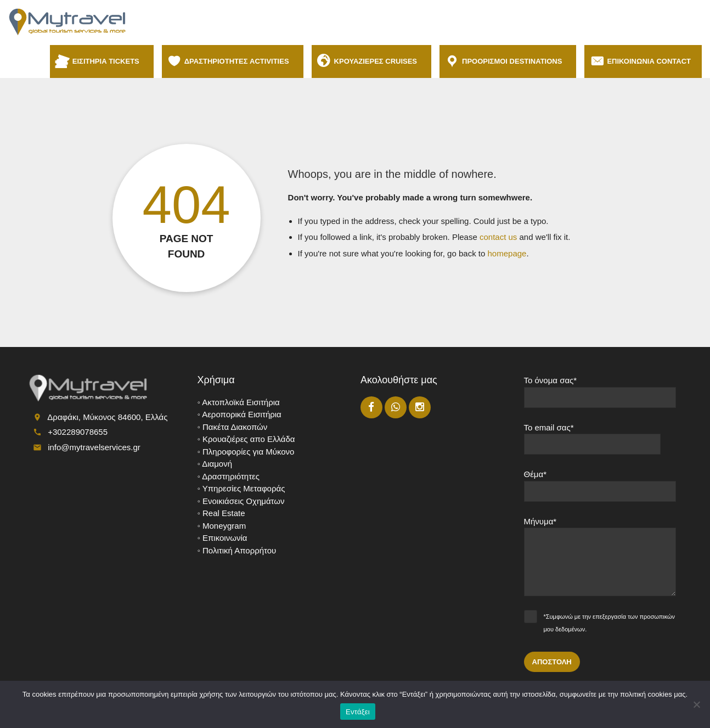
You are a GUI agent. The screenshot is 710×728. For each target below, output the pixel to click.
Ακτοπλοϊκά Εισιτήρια (241, 402)
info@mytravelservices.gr (94, 447)
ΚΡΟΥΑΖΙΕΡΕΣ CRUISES (377, 61)
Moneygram (224, 526)
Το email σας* (600, 443)
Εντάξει (358, 712)
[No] (696, 704)
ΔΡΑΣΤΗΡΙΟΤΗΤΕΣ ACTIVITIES (238, 61)
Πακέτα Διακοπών (235, 427)
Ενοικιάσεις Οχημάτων (243, 501)
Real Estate (224, 513)
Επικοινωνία (225, 538)
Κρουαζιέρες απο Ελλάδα (249, 439)
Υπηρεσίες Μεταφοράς (244, 488)
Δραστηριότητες (231, 476)
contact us (498, 237)
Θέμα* (600, 490)
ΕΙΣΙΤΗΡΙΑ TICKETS (108, 61)
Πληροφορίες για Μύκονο (248, 452)
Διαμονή (217, 464)
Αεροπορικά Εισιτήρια (242, 414)
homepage (507, 253)
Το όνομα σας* (600, 396)
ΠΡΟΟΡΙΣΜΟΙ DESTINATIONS (514, 61)
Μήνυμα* (600, 561)
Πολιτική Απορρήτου (239, 550)
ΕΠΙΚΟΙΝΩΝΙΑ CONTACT (649, 61)
